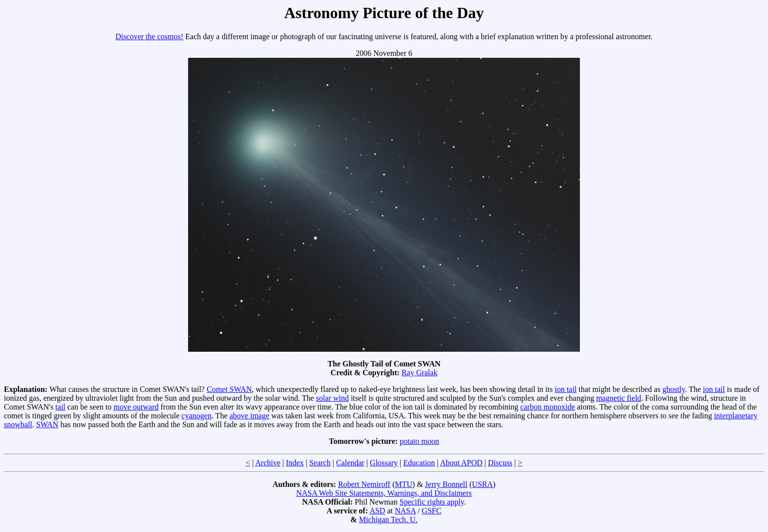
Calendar (350, 463)
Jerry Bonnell (446, 484)
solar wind (332, 398)
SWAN (47, 424)
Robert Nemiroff (364, 484)
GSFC (432, 511)
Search (320, 463)
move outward (136, 407)
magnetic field (619, 398)
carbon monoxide (548, 407)
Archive (268, 463)
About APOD (461, 463)
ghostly (673, 389)
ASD (377, 511)
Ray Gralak (420, 373)
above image (250, 416)
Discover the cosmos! (150, 36)
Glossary (384, 463)
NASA (405, 511)
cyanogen (197, 416)
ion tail (565, 389)
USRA (483, 484)
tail (60, 407)
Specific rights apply (432, 502)
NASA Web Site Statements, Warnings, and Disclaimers (384, 493)
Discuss (500, 463)
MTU (404, 484)
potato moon (419, 441)
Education (419, 463)
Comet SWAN (229, 389)
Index (295, 463)
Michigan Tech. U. (388, 520)
